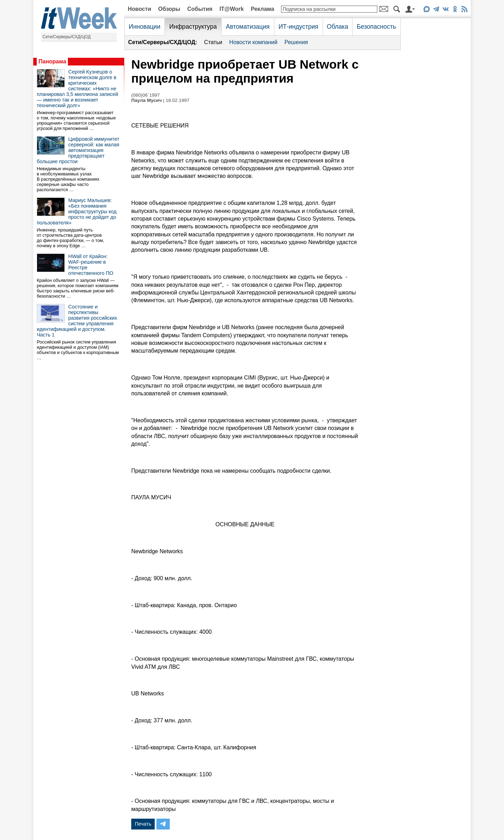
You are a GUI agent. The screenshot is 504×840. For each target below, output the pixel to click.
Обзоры (169, 9)
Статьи (213, 42)
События (200, 9)
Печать (143, 824)
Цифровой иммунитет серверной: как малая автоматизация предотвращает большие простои (78, 150)
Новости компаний (253, 42)
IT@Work (232, 9)
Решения (296, 42)
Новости (139, 9)
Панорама (52, 61)
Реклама (262, 9)
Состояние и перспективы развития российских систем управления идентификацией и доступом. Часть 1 (77, 321)
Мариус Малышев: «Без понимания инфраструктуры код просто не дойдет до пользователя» (77, 211)
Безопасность (376, 27)
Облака (338, 27)
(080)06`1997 (146, 95)
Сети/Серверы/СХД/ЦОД (67, 37)
